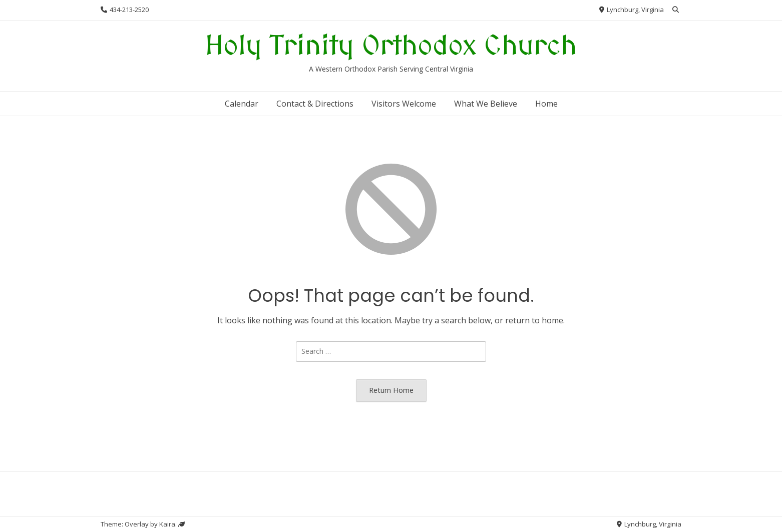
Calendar (242, 104)
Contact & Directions (315, 104)
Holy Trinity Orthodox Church (391, 47)
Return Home (391, 390)
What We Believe (486, 104)
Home (546, 104)
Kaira (167, 524)
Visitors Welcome (404, 104)
